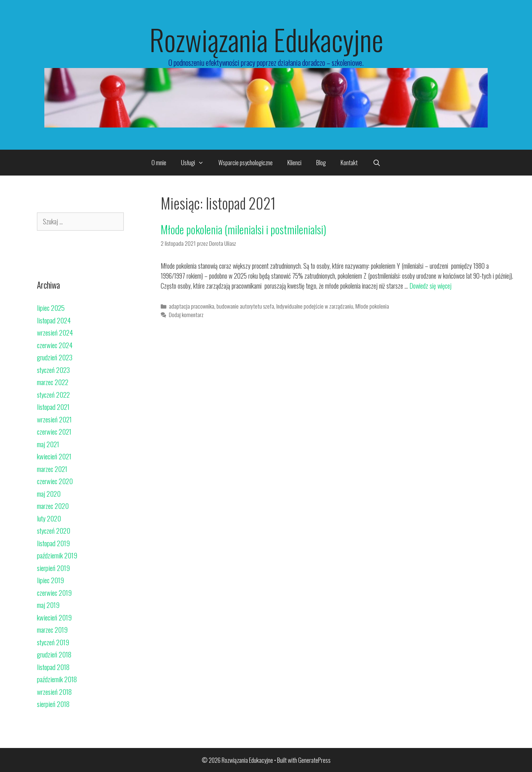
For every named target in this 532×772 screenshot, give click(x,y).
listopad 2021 (53, 407)
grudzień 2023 (55, 357)
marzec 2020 (53, 506)
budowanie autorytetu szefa (245, 306)
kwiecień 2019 (54, 617)
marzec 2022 (53, 382)
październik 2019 (57, 555)
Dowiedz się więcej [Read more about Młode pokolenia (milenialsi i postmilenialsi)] (430, 286)
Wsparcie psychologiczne (245, 162)
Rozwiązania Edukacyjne (266, 39)
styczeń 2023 (53, 370)
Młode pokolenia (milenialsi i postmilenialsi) (243, 229)
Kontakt (349, 162)
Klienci (294, 162)
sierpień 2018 (53, 704)
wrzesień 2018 (54, 691)
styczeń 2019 (53, 642)
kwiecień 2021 (54, 456)
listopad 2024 (54, 320)
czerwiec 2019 (54, 592)
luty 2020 (49, 518)
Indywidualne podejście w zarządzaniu (315, 306)
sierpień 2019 (53, 568)
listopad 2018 (53, 667)
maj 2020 (49, 493)
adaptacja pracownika (192, 306)
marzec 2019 (52, 629)
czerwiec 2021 (54, 431)
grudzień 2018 (54, 654)
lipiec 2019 (50, 580)
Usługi (196, 163)
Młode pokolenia (372, 306)
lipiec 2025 (51, 307)
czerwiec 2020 (55, 481)
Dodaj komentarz (186, 314)
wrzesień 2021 (54, 419)
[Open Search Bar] (376, 163)
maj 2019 (48, 605)
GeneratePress (314, 760)
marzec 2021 (52, 469)
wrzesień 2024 (55, 332)
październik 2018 (57, 679)
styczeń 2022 (53, 394)
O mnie (159, 162)
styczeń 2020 (54, 530)
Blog (321, 162)
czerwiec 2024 (55, 345)
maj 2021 (48, 444)
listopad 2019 (53, 543)
